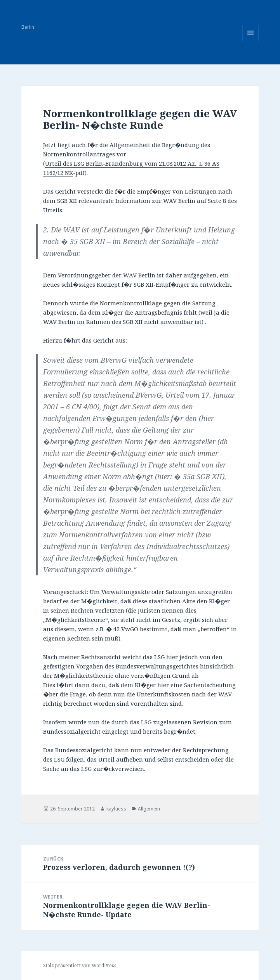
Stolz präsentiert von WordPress (80, 965)
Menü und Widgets (251, 41)
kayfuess (116, 809)
